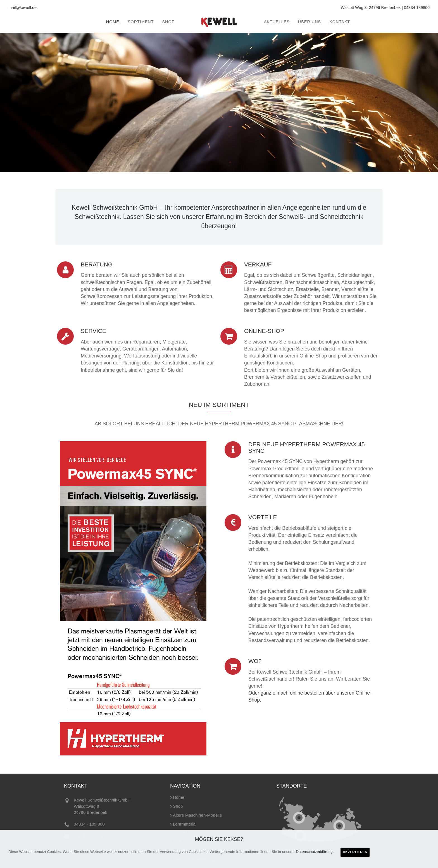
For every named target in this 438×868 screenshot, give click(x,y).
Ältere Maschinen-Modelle (197, 815)
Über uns (310, 22)
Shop (168, 22)
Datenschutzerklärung (314, 852)
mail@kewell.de (22, 8)
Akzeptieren (355, 852)
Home (113, 22)
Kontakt (340, 22)
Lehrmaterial (185, 824)
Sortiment (141, 22)
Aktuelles (277, 22)
